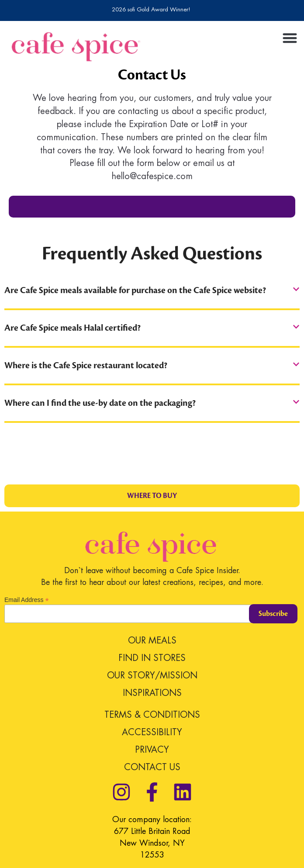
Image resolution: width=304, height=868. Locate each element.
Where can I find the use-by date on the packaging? (100, 403)
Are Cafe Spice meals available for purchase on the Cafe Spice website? (135, 290)
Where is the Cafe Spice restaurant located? (86, 366)
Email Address (27, 600)
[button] (290, 38)
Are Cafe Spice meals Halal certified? (73, 328)
